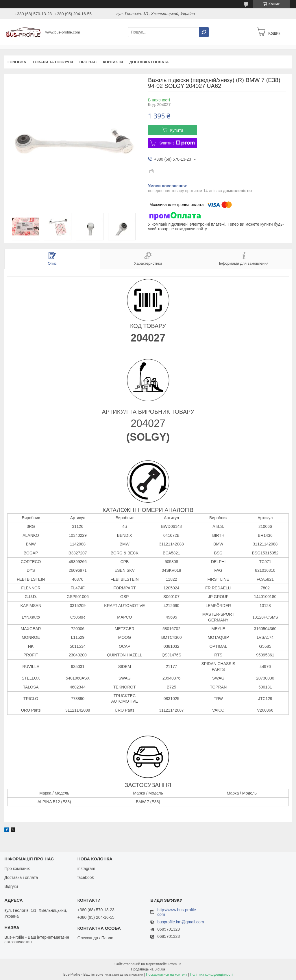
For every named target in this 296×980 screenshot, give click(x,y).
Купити (177, 130)
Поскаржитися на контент (166, 975)
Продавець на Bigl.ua (148, 969)
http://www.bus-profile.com (177, 912)
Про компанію (17, 868)
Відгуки (11, 886)
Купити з (176, 143)
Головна (17, 62)
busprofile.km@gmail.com (181, 922)
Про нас (88, 62)
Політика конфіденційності (211, 975)
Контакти (113, 62)
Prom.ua (175, 964)
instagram (86, 868)
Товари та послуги (53, 62)
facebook (86, 877)
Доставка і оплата (149, 62)
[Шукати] (204, 32)
